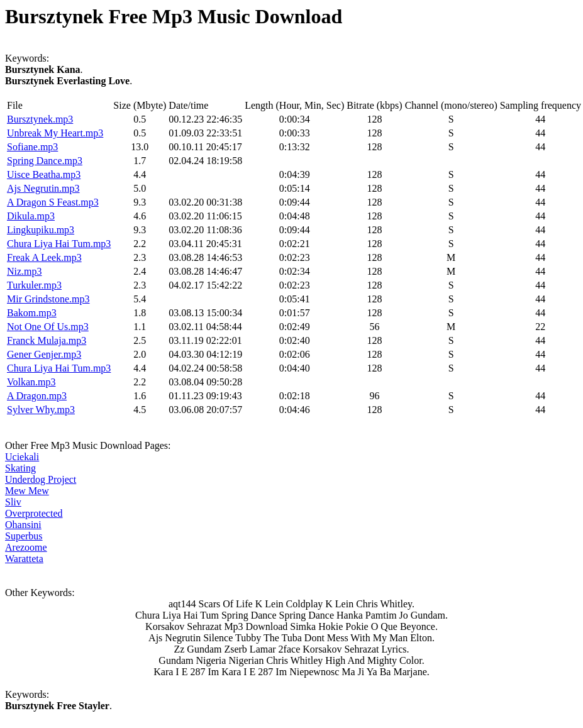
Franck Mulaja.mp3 (47, 340)
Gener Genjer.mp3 (44, 354)
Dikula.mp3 (31, 216)
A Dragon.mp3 (37, 396)
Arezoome (26, 547)
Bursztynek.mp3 (40, 119)
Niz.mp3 (25, 271)
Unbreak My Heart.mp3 (55, 133)
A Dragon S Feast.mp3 (53, 202)
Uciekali (22, 457)
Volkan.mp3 (31, 382)
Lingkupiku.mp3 (41, 230)
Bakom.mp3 (32, 313)
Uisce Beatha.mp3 (44, 174)
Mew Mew (27, 491)
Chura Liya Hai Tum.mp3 (59, 244)
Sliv (13, 502)
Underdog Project (41, 479)
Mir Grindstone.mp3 (48, 299)
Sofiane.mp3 (32, 147)
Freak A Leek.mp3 (44, 257)
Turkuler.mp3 (34, 285)
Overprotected (34, 513)
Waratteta (24, 559)
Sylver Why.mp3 (41, 410)
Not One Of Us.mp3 (48, 327)
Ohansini (23, 525)
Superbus (24, 536)
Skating (20, 468)
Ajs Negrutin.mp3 (43, 188)
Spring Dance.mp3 (45, 161)
